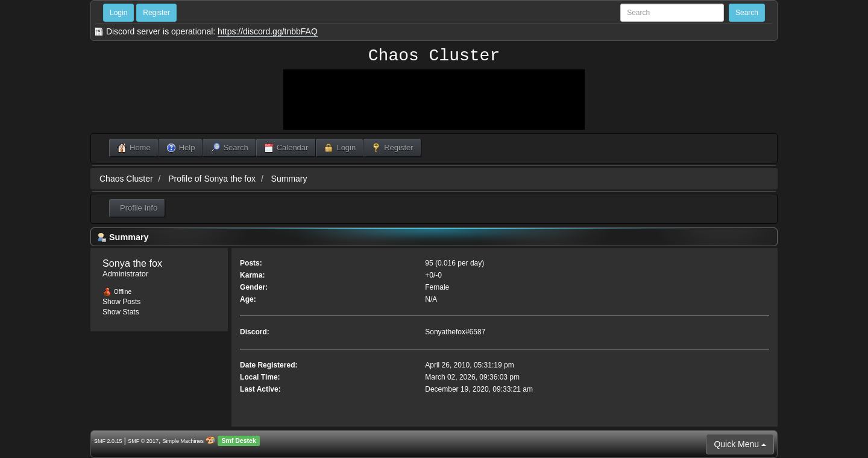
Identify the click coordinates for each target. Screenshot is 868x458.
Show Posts (121, 302)
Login (118, 13)
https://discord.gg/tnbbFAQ (268, 31)
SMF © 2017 (143, 441)
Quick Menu (740, 444)
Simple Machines (184, 441)
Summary (289, 179)
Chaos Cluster (434, 56)
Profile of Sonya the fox (212, 179)
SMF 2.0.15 (108, 441)
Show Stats (121, 312)
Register (156, 13)
